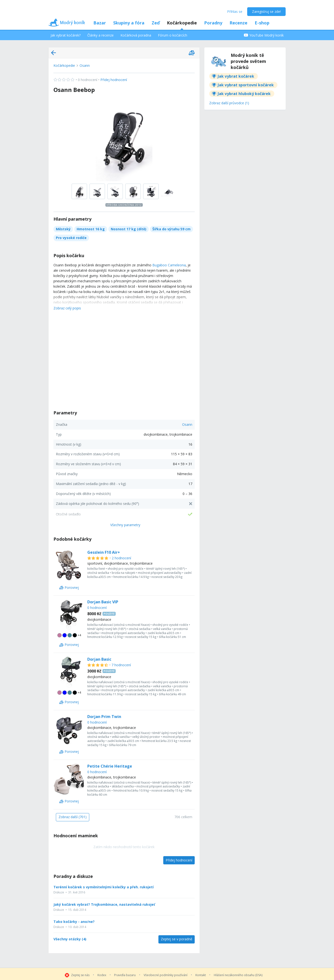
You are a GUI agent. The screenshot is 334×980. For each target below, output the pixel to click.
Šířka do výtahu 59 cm (171, 229)
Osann (85, 65)
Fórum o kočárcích (173, 35)
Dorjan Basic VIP (103, 602)
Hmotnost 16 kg (91, 229)
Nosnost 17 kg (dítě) (129, 229)
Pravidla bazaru (125, 975)
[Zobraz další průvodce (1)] (229, 103)
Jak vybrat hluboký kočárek (244, 94)
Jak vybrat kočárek (236, 76)
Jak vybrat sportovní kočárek (246, 85)
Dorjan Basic (99, 659)
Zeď (156, 23)
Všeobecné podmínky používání (166, 975)
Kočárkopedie (182, 23)
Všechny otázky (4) (70, 939)
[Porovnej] (69, 588)
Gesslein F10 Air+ (104, 552)
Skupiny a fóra (129, 23)
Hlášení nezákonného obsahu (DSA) (238, 975)
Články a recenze (100, 35)
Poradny (213, 23)
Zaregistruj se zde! (266, 11)
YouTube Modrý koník (264, 35)
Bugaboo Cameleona (169, 265)
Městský (63, 229)
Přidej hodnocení (90, 80)
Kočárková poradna (136, 35)
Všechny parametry (125, 525)
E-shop (262, 23)
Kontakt (201, 975)
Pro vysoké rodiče (71, 238)
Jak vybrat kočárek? (66, 35)
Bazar (100, 23)
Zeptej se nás (80, 975)
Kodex (102, 975)
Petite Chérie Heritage (110, 766)
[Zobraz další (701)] (73, 817)
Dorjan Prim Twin (104, 717)
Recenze (238, 23)
